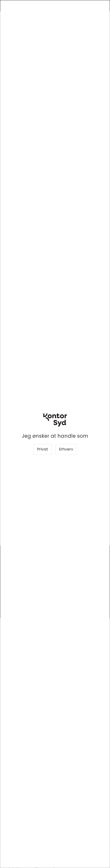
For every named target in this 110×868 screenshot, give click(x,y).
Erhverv (66, 449)
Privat (43, 449)
